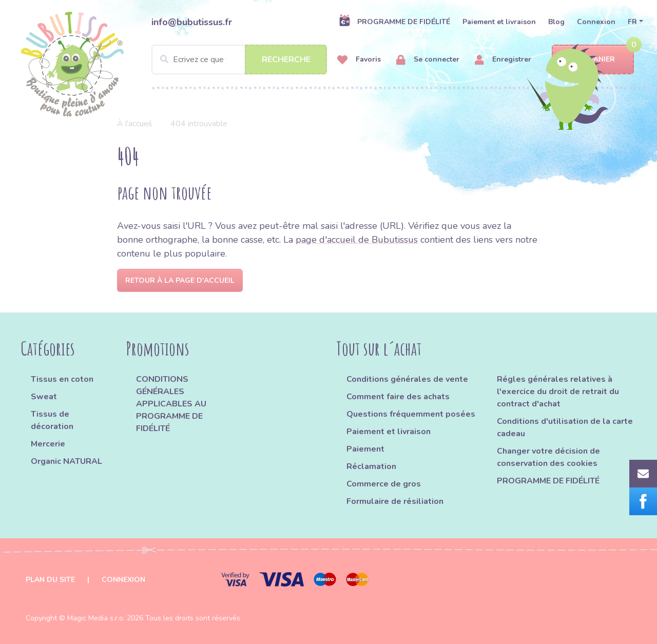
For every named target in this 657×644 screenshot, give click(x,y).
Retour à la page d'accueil (180, 280)
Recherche (286, 60)
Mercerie (48, 444)
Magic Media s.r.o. (96, 618)
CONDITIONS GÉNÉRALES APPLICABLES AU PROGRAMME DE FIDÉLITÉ (171, 404)
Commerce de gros (384, 484)
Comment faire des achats (398, 397)
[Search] (239, 60)
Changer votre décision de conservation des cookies (548, 457)
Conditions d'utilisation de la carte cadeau (565, 427)
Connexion (596, 22)
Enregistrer (503, 60)
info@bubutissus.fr (192, 22)
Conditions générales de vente (407, 379)
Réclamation (371, 466)
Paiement (365, 449)
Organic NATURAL (66, 461)
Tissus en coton (62, 379)
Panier (593, 60)
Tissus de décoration (52, 420)
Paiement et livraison (499, 22)
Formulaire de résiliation (395, 501)
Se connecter (428, 60)
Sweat (44, 397)
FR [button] (632, 22)
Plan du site (50, 580)
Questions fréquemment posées (411, 414)
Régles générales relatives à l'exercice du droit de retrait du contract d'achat (558, 392)
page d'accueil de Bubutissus (357, 240)
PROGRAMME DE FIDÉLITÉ (394, 22)
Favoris (359, 60)
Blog (556, 22)
